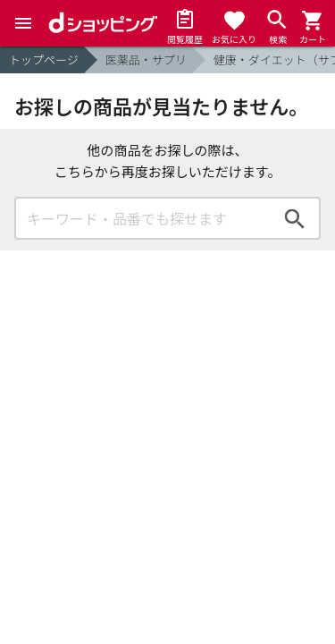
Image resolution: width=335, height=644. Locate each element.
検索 (295, 218)
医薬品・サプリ (146, 59)
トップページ (44, 59)
